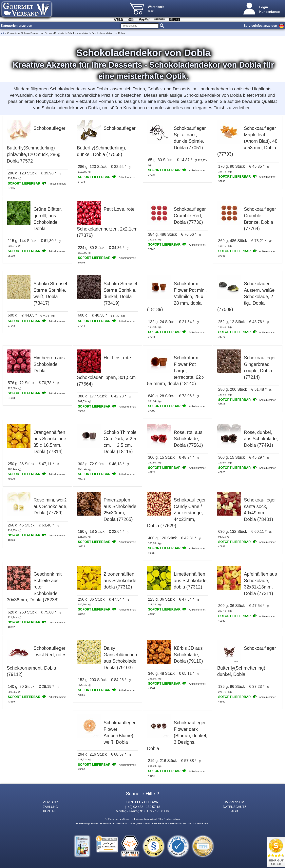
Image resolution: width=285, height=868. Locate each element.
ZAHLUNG (50, 807)
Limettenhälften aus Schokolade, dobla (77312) (191, 580)
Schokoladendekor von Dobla (108, 33)
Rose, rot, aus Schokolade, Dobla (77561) (188, 439)
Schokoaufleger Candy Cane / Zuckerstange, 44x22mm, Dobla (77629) (176, 513)
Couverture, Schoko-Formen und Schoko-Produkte (36, 33)
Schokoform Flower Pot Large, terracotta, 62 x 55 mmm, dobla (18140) (176, 371)
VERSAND (50, 802)
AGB (235, 811)
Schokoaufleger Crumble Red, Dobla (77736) (190, 216)
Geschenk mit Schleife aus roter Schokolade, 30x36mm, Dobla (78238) (34, 587)
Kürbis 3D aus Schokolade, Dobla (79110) (188, 655)
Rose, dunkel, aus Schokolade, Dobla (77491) (261, 439)
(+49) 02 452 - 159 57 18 (142, 807)
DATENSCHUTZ (235, 807)
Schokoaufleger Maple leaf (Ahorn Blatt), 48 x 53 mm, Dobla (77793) (247, 141)
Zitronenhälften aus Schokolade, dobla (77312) (121, 580)
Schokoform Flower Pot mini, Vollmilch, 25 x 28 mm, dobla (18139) (177, 297)
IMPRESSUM (235, 802)
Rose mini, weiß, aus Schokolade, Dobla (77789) (50, 506)
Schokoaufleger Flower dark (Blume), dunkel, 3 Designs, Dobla (177, 736)
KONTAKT (50, 811)
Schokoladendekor (78, 33)
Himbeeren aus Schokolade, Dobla (49, 364)
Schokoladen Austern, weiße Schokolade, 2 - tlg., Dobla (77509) (246, 297)
